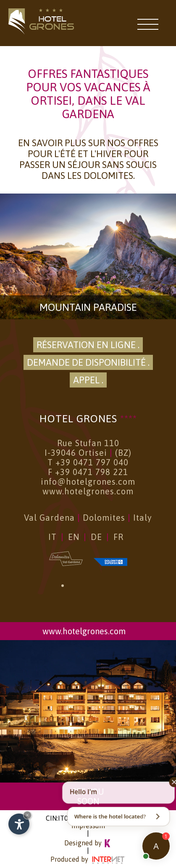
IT (53, 537)
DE (96, 537)
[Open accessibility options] (19, 824)
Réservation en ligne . (88, 345)
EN (74, 537)
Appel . (88, 380)
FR (118, 537)
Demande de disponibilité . (88, 362)
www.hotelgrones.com (88, 491)
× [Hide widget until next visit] (27, 815)
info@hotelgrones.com (88, 482)
